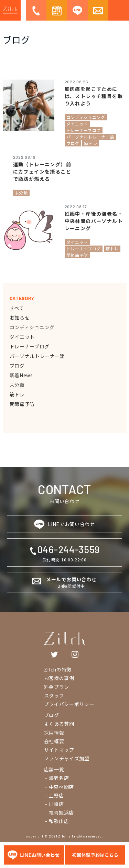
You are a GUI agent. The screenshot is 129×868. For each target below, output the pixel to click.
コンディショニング (32, 327)
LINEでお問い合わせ (64, 524)
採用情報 (54, 733)
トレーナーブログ (30, 346)
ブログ (17, 366)
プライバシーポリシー (69, 704)
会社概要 (54, 741)
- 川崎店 (54, 804)
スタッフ (54, 695)
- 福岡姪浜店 (59, 812)
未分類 (17, 385)
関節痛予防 (22, 404)
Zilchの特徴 (58, 669)
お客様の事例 (59, 678)
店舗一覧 (54, 769)
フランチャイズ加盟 (67, 758)
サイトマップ (59, 750)
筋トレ (17, 394)
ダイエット (22, 337)
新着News (21, 375)
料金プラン (57, 687)
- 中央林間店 (59, 787)
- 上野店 (54, 795)
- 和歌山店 (57, 821)
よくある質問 (59, 724)
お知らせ (20, 318)
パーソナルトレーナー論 (37, 356)
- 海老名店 (57, 778)
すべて (17, 308)
